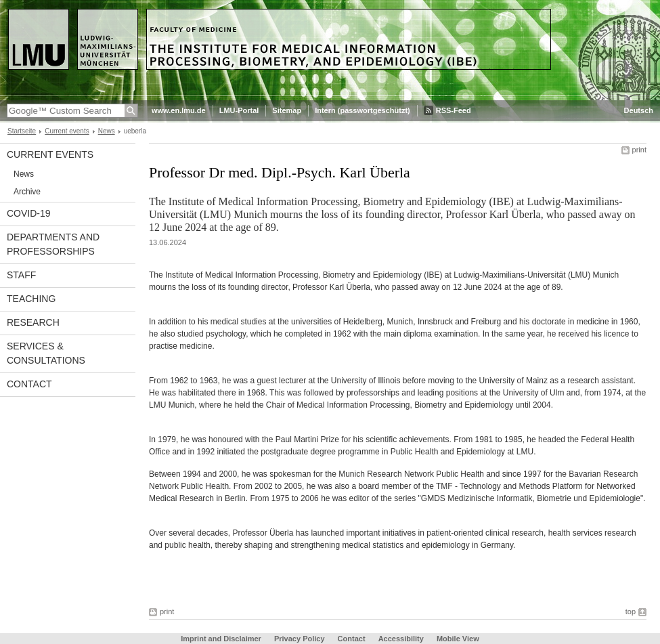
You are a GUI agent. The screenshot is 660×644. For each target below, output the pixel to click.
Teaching (31, 299)
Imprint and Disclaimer (221, 639)
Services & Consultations (46, 353)
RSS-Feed (454, 110)
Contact (29, 384)
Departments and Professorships (53, 244)
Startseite (22, 131)
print (639, 150)
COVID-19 (29, 213)
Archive (27, 192)
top (631, 611)
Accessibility (402, 639)
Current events (67, 131)
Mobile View (458, 639)
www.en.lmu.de (179, 110)
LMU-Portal (239, 110)
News (107, 131)
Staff (21, 275)
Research (33, 322)
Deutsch (639, 110)
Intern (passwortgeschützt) (362, 110)
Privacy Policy (300, 639)
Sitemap (287, 110)
